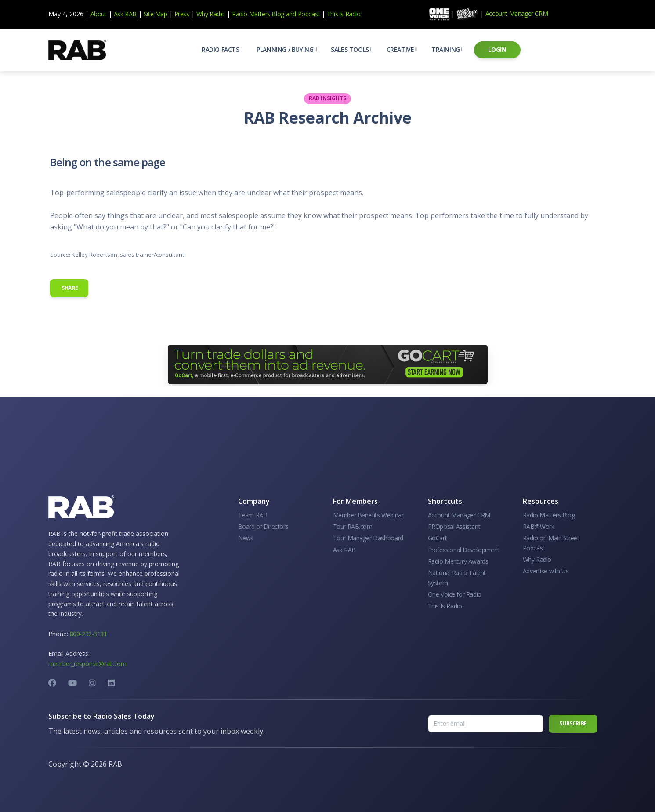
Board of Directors (263, 526)
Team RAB (253, 515)
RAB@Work (539, 526)
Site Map (156, 14)
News (246, 538)
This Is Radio (445, 606)
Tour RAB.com (353, 526)
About (99, 14)
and (291, 14)
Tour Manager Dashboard (368, 538)
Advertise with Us (546, 571)
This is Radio (344, 14)
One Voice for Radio (455, 594)
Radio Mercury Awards (458, 561)
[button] (222, 50)
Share (69, 288)
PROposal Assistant (454, 526)
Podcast (309, 14)
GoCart (438, 538)
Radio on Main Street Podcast (551, 543)
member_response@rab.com (87, 664)
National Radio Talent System (457, 577)
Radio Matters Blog (258, 14)
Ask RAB (125, 14)
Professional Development (464, 550)
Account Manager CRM (517, 13)
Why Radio (211, 14)
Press (182, 14)
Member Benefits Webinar (368, 515)
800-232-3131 (89, 634)
